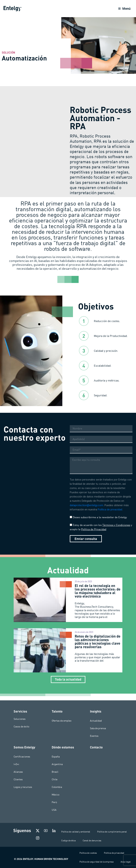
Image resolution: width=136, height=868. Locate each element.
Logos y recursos (23, 787)
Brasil (55, 772)
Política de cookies (88, 853)
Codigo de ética (68, 840)
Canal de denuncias (92, 840)
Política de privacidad (110, 514)
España (56, 757)
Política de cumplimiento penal (112, 832)
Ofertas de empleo (62, 721)
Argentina (57, 764)
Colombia (57, 787)
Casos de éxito (21, 727)
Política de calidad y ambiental (76, 832)
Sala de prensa (98, 728)
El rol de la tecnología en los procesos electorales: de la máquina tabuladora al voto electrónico (98, 595)
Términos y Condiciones (116, 529)
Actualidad (96, 721)
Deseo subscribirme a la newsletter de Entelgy (100, 521)
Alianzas (18, 772)
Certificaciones (22, 757)
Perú (54, 802)
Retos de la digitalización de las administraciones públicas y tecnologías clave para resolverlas (98, 646)
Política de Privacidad (94, 533)
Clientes (18, 779)
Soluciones (20, 719)
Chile (55, 779)
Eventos (94, 736)
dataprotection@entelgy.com (87, 509)
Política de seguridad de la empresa (97, 862)
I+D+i (16, 764)
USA (54, 810)
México (56, 795)
